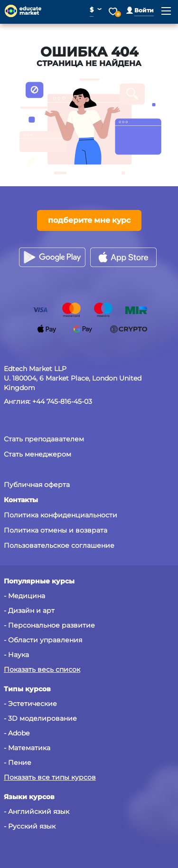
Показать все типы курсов (50, 777)
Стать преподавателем (44, 439)
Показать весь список (42, 669)
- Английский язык (37, 811)
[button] (140, 10)
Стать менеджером (37, 454)
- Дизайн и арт (29, 610)
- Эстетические (30, 704)
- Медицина (24, 596)
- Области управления (43, 640)
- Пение (18, 763)
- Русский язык (30, 826)
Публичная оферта (37, 485)
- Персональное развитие (49, 625)
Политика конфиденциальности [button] (61, 515)
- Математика (27, 748)
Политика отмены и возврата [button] (56, 530)
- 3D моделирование (40, 718)
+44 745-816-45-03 (62, 401)
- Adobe (17, 733)
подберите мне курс (89, 220)
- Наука (16, 655)
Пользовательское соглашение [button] (59, 545)
